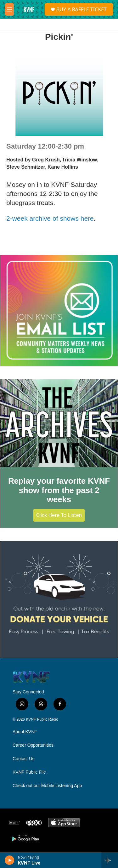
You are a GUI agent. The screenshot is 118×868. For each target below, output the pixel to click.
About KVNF (25, 732)
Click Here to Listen (59, 515)
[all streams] (110, 860)
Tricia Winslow (79, 160)
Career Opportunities (33, 745)
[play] (10, 860)
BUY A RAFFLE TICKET (81, 9)
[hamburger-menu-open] (9, 9)
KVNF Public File (29, 772)
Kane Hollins (63, 167)
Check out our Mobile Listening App (47, 786)
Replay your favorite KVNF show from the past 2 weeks (59, 490)
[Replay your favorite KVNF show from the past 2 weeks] (59, 423)
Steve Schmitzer (26, 167)
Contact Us (23, 759)
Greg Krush (46, 160)
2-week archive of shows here (50, 218)
